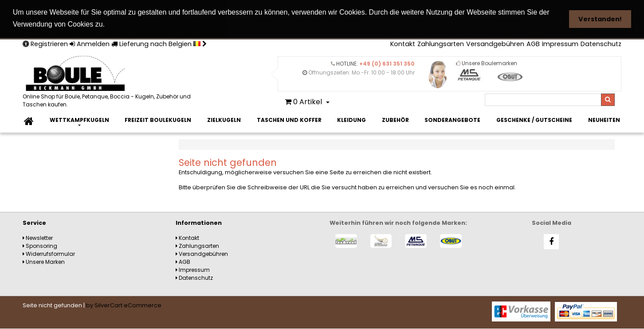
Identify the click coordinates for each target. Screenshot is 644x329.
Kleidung (351, 119)
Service (34, 222)
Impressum (560, 43)
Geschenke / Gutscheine (534, 119)
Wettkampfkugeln (79, 119)
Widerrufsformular (49, 253)
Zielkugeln (224, 119)
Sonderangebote (452, 119)
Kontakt (403, 43)
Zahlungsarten (441, 43)
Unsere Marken (44, 261)
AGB (533, 43)
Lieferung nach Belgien (159, 43)
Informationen (199, 222)
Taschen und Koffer (289, 119)
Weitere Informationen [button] (148, 24)
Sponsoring (40, 245)
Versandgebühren (495, 43)
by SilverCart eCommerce (124, 305)
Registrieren (45, 43)
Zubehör (395, 119)
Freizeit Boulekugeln (158, 119)
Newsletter (38, 237)
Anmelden (90, 43)
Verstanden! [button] (600, 19)
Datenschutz (601, 43)
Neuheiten (604, 119)
